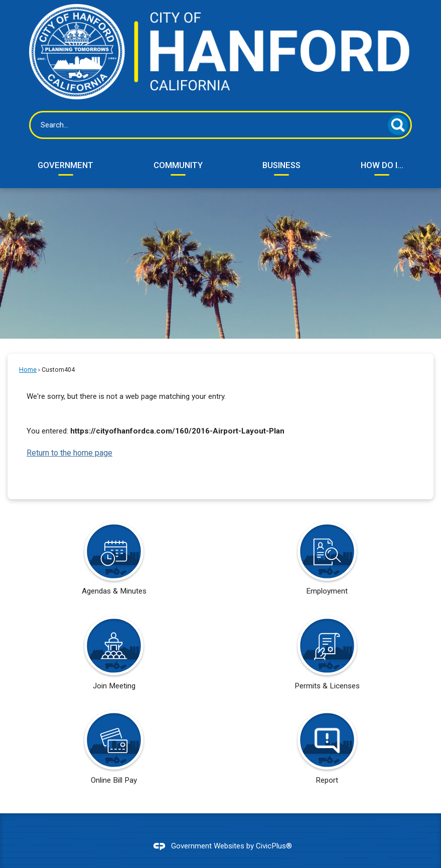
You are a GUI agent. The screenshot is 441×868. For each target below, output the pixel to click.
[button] (398, 125)
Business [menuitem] (281, 165)
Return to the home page (69, 453)
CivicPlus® (274, 846)
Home (28, 370)
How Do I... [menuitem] (382, 165)
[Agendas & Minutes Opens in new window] (114, 562)
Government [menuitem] (65, 165)
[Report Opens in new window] (327, 751)
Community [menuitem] (178, 165)
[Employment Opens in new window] (327, 562)
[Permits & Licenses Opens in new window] (327, 656)
